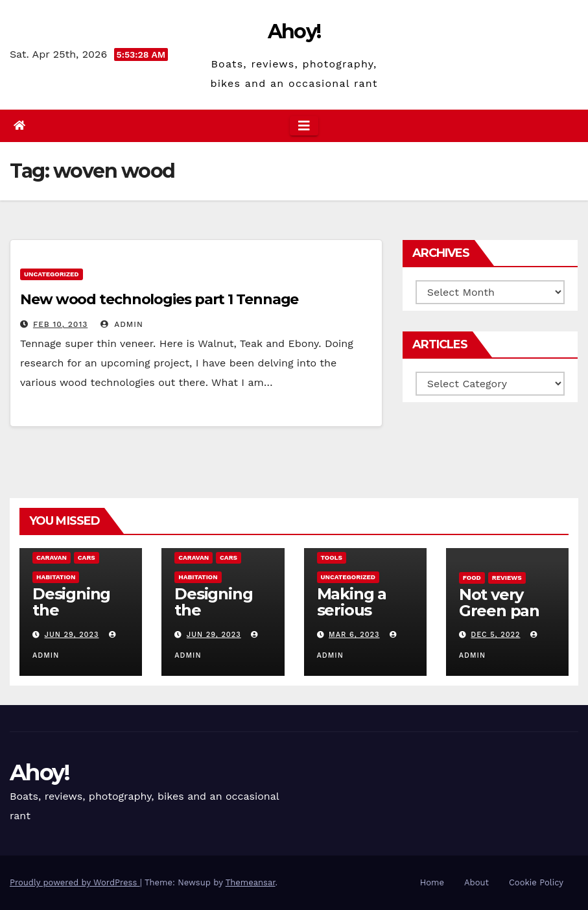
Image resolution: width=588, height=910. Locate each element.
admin (122, 324)
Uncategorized (52, 274)
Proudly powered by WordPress (75, 882)
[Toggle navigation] (304, 126)
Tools (332, 557)
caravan (52, 557)
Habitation (56, 577)
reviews (507, 578)
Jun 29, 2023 (72, 635)
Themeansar (251, 882)
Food (472, 578)
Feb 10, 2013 (60, 324)
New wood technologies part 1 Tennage (159, 299)
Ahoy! (294, 31)
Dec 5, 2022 (495, 635)
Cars (87, 557)
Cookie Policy (536, 882)
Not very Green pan (499, 603)
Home (432, 882)
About (476, 882)
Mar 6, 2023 (354, 635)
